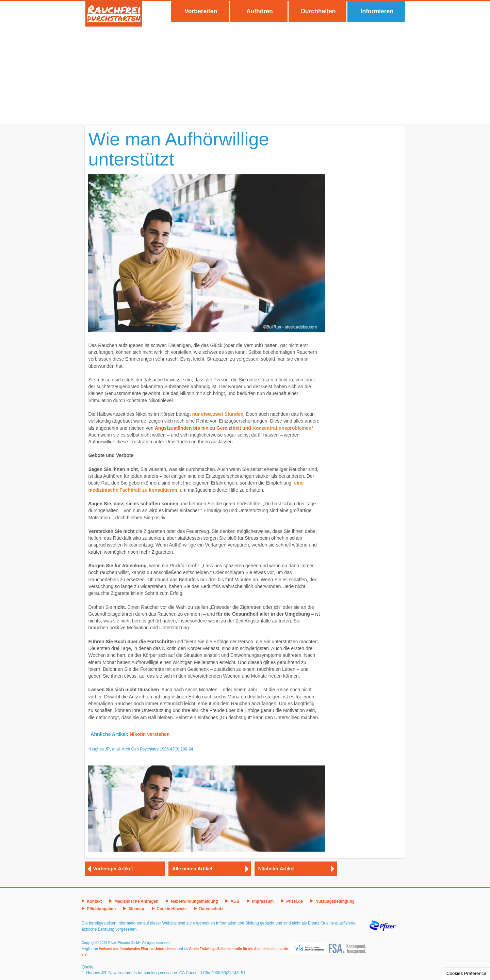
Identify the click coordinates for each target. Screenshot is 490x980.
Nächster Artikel (276, 869)
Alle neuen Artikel (192, 869)
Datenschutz (211, 909)
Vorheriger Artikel (113, 869)
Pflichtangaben (101, 909)
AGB (235, 901)
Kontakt (94, 901)
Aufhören (260, 11)
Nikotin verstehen (150, 734)
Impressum (263, 901)
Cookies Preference (466, 973)
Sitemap (136, 909)
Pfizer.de (295, 901)
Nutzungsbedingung (335, 901)
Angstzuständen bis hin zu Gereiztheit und (204, 428)
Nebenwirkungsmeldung (194, 901)
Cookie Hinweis (172, 909)
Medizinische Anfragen (136, 901)
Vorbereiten (201, 11)
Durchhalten (318, 11)
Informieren (377, 11)
